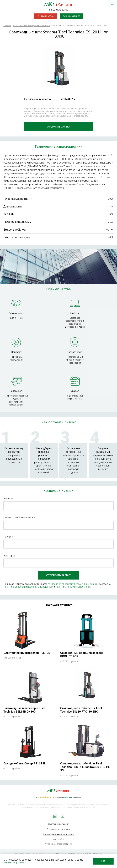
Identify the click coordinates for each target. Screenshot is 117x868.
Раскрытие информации (58, 829)
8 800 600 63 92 (59, 10)
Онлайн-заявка (46, 16)
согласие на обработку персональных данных (74, 584)
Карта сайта (59, 839)
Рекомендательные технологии (58, 834)
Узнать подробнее (14, 862)
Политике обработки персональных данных (28, 587)
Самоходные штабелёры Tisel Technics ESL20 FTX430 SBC (81, 710)
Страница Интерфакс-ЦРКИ (59, 844)
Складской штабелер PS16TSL (25, 763)
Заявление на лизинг (58, 824)
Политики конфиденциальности (73, 587)
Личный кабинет (71, 16)
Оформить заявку (59, 127)
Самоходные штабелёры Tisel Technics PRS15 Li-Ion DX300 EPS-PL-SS (85, 767)
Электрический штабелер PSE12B (27, 653)
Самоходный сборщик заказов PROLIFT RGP (82, 654)
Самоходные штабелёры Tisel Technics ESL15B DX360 (24, 710)
